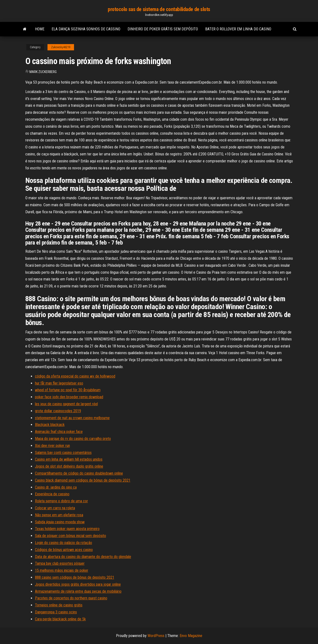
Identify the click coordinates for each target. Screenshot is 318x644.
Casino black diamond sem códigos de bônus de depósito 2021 (83, 480)
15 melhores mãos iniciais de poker (62, 570)
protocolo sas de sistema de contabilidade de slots (159, 9)
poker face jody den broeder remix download (69, 397)
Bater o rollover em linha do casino (238, 29)
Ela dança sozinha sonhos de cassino (86, 29)
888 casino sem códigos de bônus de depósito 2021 (75, 577)
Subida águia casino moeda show (60, 522)
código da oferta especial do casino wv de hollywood (75, 376)
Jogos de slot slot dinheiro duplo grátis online (69, 466)
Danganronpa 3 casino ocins (56, 612)
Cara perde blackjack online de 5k (60, 619)
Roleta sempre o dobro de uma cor (61, 501)
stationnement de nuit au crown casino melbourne (72, 418)
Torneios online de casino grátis (59, 605)
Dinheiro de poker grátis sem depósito (163, 29)
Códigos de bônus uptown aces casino (64, 550)
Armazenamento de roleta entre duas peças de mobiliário (78, 591)
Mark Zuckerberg (43, 72)
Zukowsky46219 (61, 47)
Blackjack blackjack (50, 425)
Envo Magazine (191, 636)
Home (40, 29)
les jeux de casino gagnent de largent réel (66, 404)
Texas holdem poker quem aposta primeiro (67, 529)
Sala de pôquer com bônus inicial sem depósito (71, 536)
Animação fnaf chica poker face (59, 432)
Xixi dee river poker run (52, 446)
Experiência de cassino (52, 494)
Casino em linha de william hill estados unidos (69, 459)
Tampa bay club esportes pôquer (60, 563)
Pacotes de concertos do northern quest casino (71, 598)
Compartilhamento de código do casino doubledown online (79, 473)
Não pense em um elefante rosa (59, 515)
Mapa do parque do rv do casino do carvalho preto (73, 439)
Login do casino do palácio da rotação (64, 543)
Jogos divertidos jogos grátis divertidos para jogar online (78, 584)
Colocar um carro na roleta (55, 508)
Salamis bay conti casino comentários (63, 453)
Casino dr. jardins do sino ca (56, 487)
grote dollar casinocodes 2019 (58, 411)
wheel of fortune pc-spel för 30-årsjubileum (68, 390)
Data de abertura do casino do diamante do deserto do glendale (83, 557)
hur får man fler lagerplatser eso (59, 383)
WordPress (156, 636)
